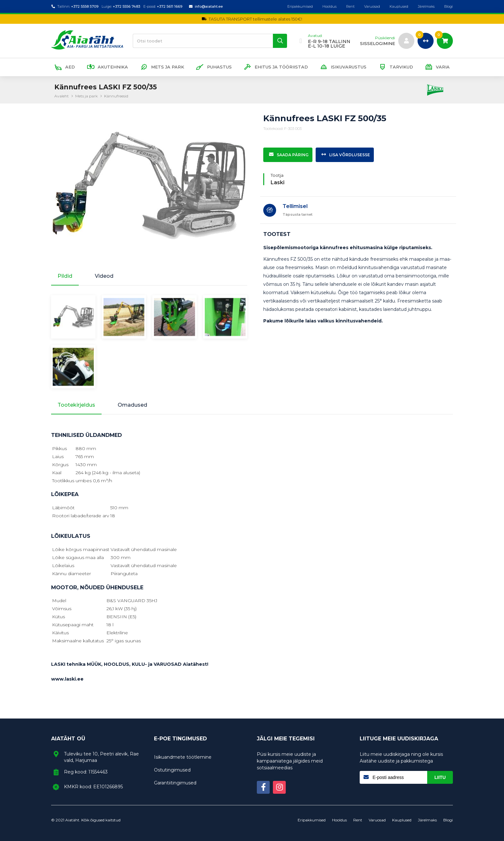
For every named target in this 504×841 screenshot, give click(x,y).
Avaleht (62, 96)
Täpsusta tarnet (297, 214)
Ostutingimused (172, 770)
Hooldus (329, 6)
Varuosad (372, 6)
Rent (350, 6)
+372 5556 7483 (126, 6)
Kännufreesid (116, 96)
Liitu (440, 777)
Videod (104, 276)
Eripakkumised (300, 6)
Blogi (449, 6)
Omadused (132, 405)
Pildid (65, 276)
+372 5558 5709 (85, 6)
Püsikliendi (385, 38)
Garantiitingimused (175, 783)
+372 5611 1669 (170, 6)
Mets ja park (86, 96)
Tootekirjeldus (76, 405)
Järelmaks (426, 6)
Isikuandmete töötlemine (183, 757)
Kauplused (399, 6)
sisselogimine (378, 44)
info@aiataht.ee (209, 6)
